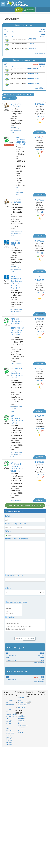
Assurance (10, 733)
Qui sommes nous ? (21, 698)
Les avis (9, 745)
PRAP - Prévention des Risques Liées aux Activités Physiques (16, 282)
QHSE (12, 128)
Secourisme (19, 364)
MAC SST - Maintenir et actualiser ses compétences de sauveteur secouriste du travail (17, 327)
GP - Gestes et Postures (16, 105)
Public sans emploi (25, 624)
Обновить (29, 639)
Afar (13, 611)
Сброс (19, 639)
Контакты (21, 707)
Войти (19, 10)
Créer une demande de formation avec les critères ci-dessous (26, 505)
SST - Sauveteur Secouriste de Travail (21, 141)
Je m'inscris (29, 10)
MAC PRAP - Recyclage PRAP (16, 243)
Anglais (13, 609)
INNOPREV (40, 116)
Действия (40, 132)
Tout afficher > (40, 53)
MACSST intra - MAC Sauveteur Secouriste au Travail (17, 373)
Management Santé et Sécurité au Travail (16, 130)
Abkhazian (13, 614)
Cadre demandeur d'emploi (25, 629)
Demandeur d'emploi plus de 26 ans (25, 626)
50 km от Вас (9, 95)
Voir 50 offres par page (25, 95)
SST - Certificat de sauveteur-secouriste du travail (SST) (17, 466)
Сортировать (9, 98)
